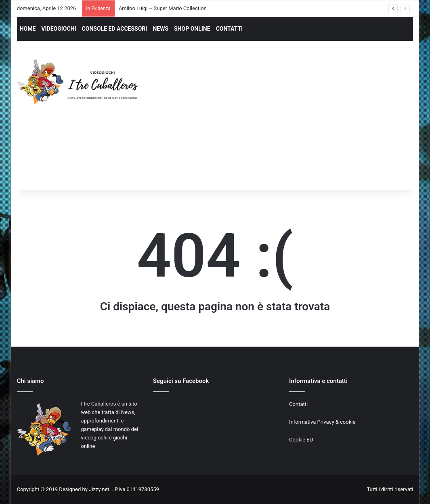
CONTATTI (230, 29)
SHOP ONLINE (192, 29)
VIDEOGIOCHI (59, 29)
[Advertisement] (292, 123)
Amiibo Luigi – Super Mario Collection (163, 8)
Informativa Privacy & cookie (322, 422)
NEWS (160, 29)
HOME (28, 29)
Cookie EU (301, 440)
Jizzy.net (99, 489)
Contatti (298, 404)
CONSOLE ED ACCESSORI (115, 29)
